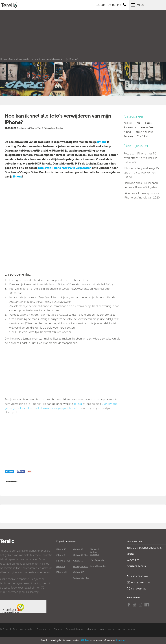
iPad (138, 123)
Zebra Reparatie (98, 566)
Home (4, 59)
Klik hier (85, 640)
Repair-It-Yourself (144, 132)
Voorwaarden (27, 629)
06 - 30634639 (137, 589)
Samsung (128, 136)
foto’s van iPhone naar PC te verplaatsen (65, 168)
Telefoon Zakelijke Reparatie (144, 548)
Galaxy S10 (79, 572)
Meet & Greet (147, 127)
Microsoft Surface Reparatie (95, 552)
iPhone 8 (61, 555)
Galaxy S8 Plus (81, 555)
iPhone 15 (61, 549)
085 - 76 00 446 (137, 576)
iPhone (33, 128)
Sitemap (58, 629)
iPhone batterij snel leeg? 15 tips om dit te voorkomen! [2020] (141, 173)
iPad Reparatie (97, 560)
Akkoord (121, 640)
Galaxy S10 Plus (81, 578)
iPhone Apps (130, 127)
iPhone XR (62, 572)
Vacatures (133, 560)
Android (128, 123)
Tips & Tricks (44, 128)
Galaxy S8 (78, 549)
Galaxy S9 (78, 561)
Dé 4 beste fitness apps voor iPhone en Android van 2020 (142, 195)
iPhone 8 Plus (63, 561)
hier (114, 629)
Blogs (12, 59)
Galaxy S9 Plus (81, 567)
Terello (78, 404)
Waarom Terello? (137, 542)
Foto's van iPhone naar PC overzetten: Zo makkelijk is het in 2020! (140, 158)
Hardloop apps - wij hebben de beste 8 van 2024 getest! (141, 185)
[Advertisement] (83, 35)
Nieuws (127, 132)
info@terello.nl (139, 582)
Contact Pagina (136, 566)
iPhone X (61, 567)
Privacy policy (44, 629)
